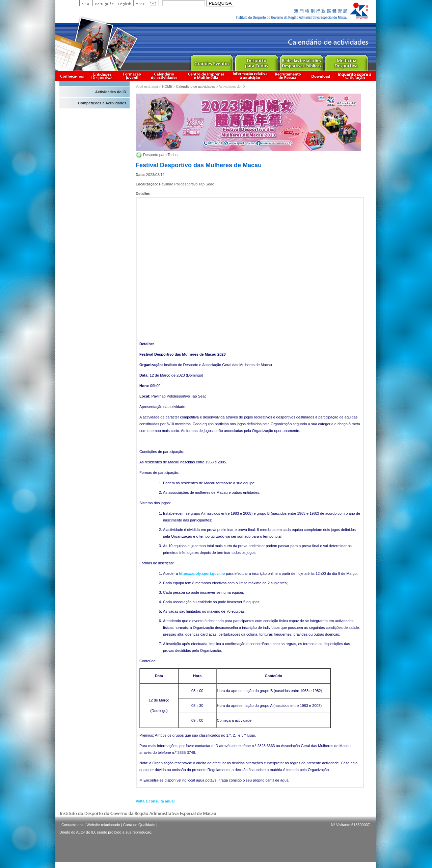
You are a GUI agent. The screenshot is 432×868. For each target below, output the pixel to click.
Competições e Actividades (102, 103)
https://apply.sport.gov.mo (202, 573)
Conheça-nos (72, 76)
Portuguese (104, 3)
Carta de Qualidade (139, 825)
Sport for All (256, 61)
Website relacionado (103, 825)
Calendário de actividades (164, 76)
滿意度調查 (356, 76)
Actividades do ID (111, 92)
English (125, 3)
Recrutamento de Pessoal (288, 76)
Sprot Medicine (346, 61)
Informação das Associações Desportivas (103, 76)
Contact (153, 3)
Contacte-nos (72, 825)
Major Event (211, 61)
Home (140, 3)
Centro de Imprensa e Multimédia (206, 76)
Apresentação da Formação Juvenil (132, 76)
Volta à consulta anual (155, 801)
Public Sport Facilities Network (301, 61)
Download (321, 76)
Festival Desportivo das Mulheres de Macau (199, 165)
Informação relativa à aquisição (250, 76)
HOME (167, 87)
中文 (86, 3)
